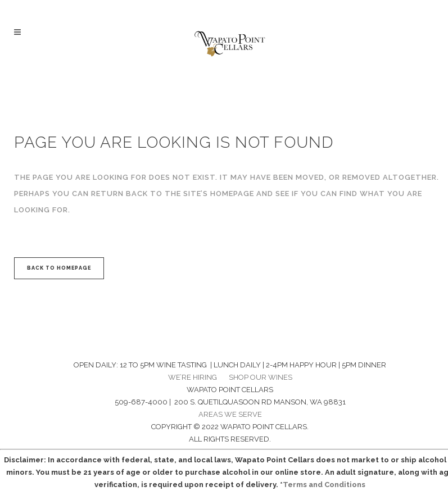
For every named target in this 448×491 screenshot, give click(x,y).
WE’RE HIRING (193, 377)
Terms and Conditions (324, 485)
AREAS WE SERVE (230, 414)
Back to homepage (59, 268)
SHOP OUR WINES (261, 377)
